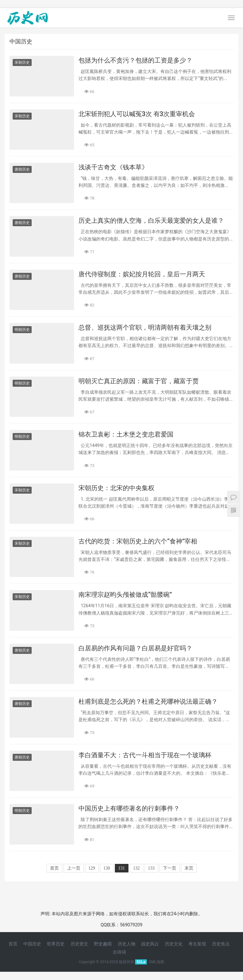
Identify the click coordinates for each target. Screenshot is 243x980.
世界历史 (56, 944)
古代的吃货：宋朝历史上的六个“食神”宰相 (138, 541)
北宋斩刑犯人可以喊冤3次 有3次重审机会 (137, 114)
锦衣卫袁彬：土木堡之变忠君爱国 (126, 434)
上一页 (74, 868)
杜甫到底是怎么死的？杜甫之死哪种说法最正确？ (148, 701)
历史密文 (79, 944)
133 (151, 868)
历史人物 (127, 944)
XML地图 (156, 962)
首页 (54, 868)
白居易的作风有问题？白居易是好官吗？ (135, 648)
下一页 (170, 868)
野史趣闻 (103, 944)
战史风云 (150, 944)
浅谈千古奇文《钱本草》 (113, 167)
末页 (189, 868)
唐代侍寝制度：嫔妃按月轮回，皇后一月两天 (142, 274)
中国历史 (32, 944)
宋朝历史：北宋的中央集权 (116, 488)
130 (107, 868)
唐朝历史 (22, 169)
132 (137, 868)
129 (92, 868)
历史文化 (174, 944)
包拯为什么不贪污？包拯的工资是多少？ (135, 60)
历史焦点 (221, 944)
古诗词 (119, 952)
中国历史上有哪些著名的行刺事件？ (129, 808)
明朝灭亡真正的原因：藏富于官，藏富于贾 (139, 381)
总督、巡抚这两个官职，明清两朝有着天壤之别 (145, 327)
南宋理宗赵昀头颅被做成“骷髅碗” (125, 595)
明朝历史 (22, 330)
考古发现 (197, 944)
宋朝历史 (22, 62)
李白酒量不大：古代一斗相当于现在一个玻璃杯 (145, 755)
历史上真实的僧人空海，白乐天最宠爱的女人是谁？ (151, 220)
